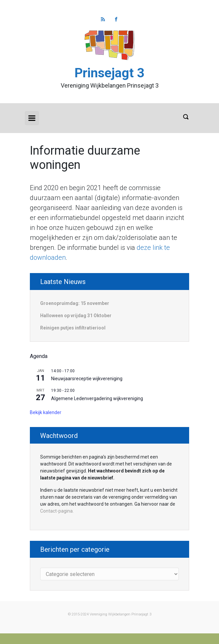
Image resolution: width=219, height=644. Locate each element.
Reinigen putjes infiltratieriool (73, 328)
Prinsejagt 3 (110, 73)
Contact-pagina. (57, 511)
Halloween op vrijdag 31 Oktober (76, 316)
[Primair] (32, 118)
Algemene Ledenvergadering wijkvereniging (97, 398)
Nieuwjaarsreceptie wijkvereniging (87, 379)
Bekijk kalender (46, 412)
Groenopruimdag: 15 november (75, 303)
